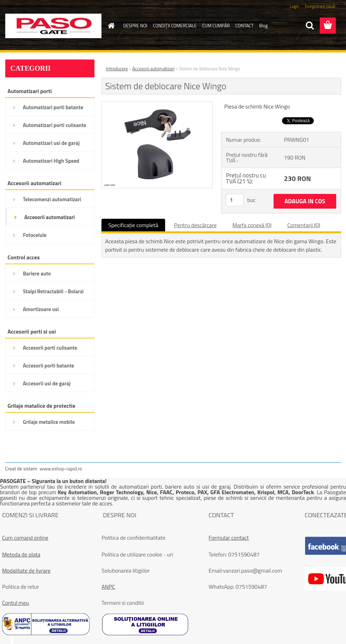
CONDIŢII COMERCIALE (175, 26)
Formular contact (229, 538)
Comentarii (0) (304, 225)
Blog (264, 26)
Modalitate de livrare (26, 570)
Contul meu (16, 603)
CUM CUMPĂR (216, 26)
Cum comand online (25, 538)
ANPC (108, 587)
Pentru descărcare (195, 225)
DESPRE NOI (135, 26)
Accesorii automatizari (153, 69)
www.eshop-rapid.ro (61, 468)
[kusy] (235, 200)
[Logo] (53, 26)
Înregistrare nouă (320, 6)
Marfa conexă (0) (252, 225)
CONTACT (245, 26)
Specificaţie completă (133, 225)
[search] (310, 26)
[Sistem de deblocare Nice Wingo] (157, 105)
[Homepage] (110, 26)
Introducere (117, 69)
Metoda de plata (21, 554)
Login (294, 6)
